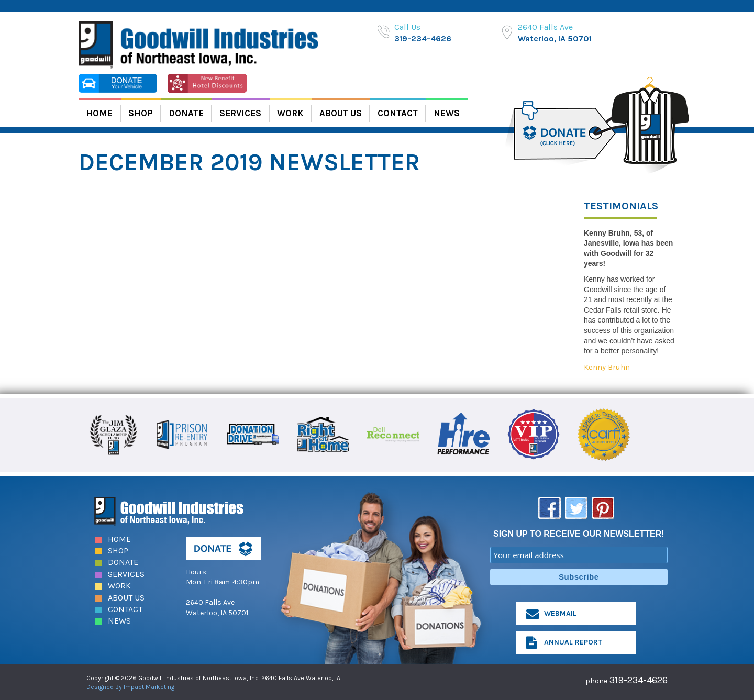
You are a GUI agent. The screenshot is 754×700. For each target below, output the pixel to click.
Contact (398, 113)
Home (99, 113)
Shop (141, 113)
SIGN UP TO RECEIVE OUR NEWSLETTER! (579, 533)
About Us (341, 113)
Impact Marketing (149, 686)
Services (240, 113)
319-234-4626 (423, 38)
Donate (186, 113)
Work (290, 113)
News (447, 113)
